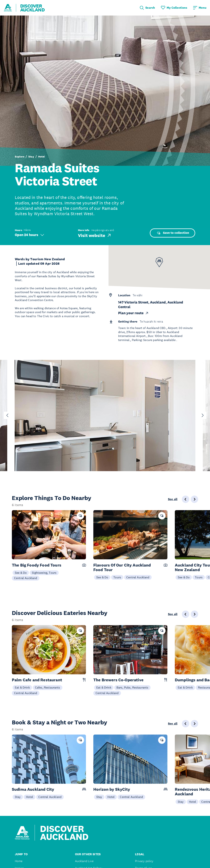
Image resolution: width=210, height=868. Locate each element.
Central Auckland (26, 578)
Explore (20, 157)
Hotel (41, 157)
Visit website (95, 235)
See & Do (21, 573)
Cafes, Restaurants (48, 687)
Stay (31, 157)
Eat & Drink (22, 687)
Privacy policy (144, 861)
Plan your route (133, 313)
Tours (117, 577)
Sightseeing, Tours (44, 573)
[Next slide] (203, 415)
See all (173, 499)
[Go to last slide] (7, 415)
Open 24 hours (29, 235)
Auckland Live (84, 861)
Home (19, 861)
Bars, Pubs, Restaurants (132, 687)
